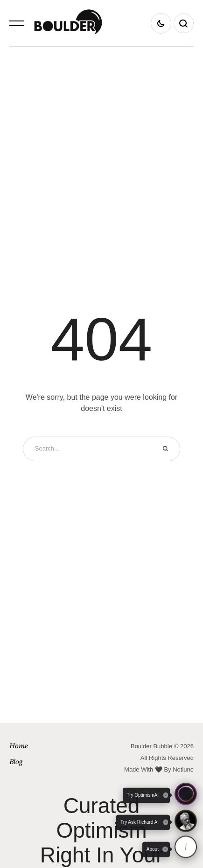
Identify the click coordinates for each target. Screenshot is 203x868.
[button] (17, 23)
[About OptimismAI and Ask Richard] (186, 847)
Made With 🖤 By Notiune (159, 769)
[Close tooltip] (165, 849)
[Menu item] (56, 747)
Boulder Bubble (151, 746)
